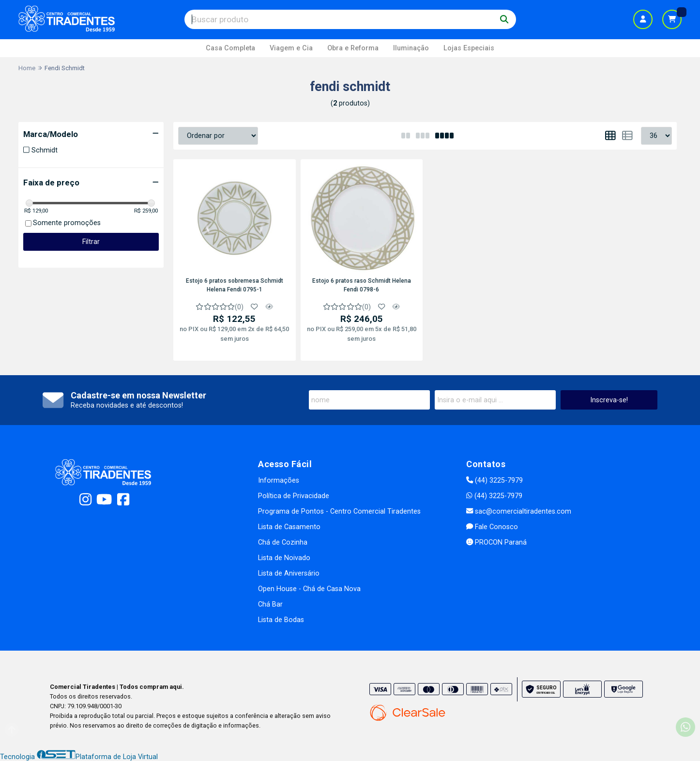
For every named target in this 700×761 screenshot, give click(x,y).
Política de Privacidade (294, 496)
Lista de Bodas (281, 620)
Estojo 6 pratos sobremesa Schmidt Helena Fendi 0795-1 (235, 285)
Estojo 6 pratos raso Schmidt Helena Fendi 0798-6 (362, 285)
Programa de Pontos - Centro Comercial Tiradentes (339, 511)
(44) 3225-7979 (495, 480)
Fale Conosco (492, 527)
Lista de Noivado (284, 558)
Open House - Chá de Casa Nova (309, 589)
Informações (279, 480)
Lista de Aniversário (289, 573)
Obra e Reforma (353, 48)
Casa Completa (230, 48)
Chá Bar (270, 604)
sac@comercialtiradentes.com (519, 511)
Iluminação (411, 48)
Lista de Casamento (289, 527)
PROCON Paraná (496, 542)
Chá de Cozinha (283, 542)
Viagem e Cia (291, 48)
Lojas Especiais (469, 48)
